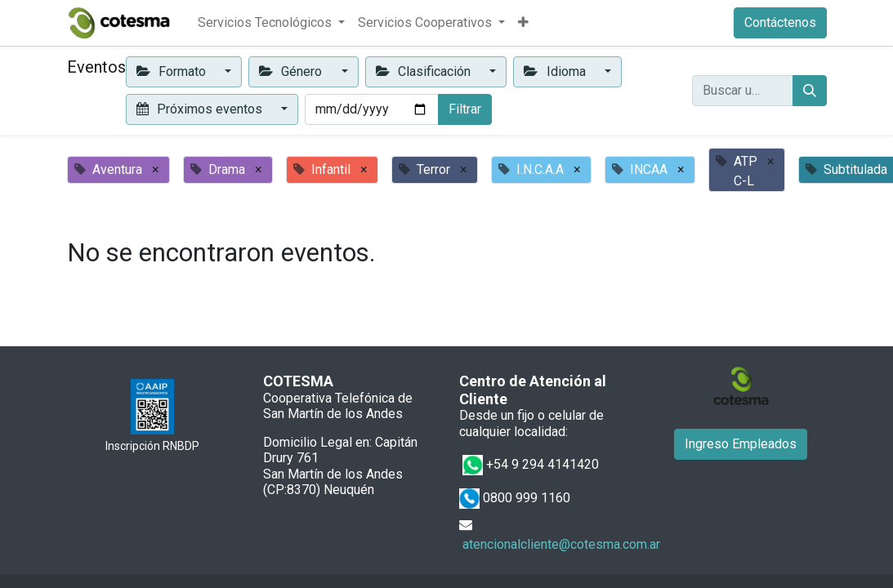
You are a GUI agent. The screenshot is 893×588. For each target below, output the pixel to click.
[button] (523, 23)
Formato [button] (173, 71)
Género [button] (292, 71)
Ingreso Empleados (741, 444)
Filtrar (465, 109)
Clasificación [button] (425, 71)
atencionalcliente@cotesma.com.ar (561, 544)
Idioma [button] (556, 71)
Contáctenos (780, 22)
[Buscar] (810, 91)
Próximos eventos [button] (201, 109)
